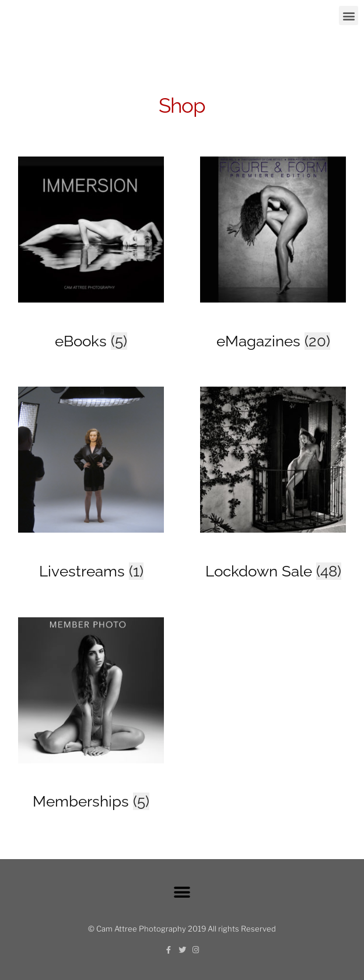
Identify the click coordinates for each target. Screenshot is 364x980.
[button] (349, 15)
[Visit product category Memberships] (91, 783)
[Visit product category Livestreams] (91, 552)
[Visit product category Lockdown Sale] (273, 552)
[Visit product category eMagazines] (273, 322)
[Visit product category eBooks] (91, 322)
